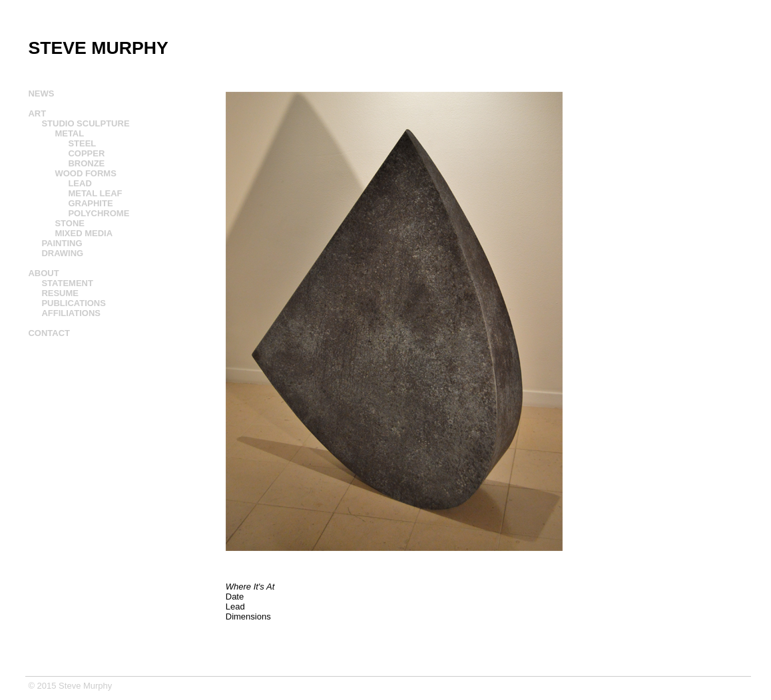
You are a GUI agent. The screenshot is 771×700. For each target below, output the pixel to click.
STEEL (82, 143)
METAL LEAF (95, 193)
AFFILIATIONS (71, 313)
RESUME (60, 293)
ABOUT (43, 273)
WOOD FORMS (85, 173)
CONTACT (49, 333)
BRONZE (86, 163)
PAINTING (62, 243)
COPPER (86, 153)
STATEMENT (67, 283)
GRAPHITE (90, 203)
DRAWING (62, 253)
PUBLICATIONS (74, 303)
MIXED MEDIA (84, 233)
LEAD (80, 183)
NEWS (41, 93)
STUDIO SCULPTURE (85, 123)
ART (37, 113)
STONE (70, 223)
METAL (69, 133)
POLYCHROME (99, 213)
